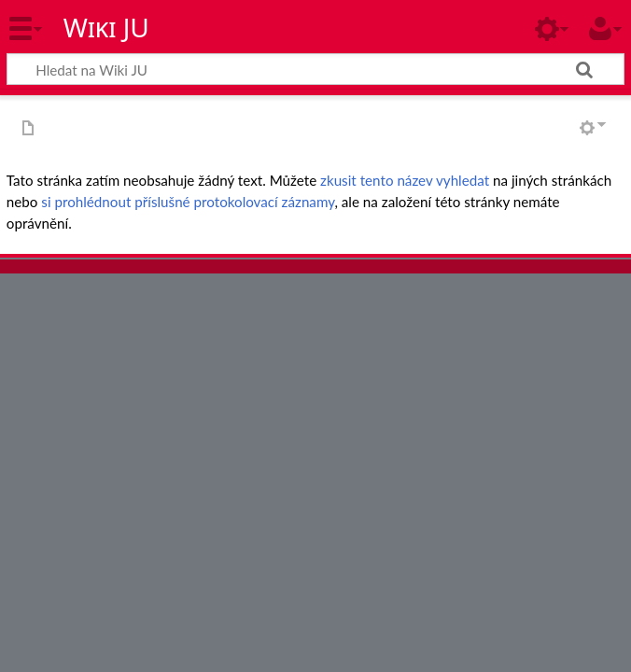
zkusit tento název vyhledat (405, 180)
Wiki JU (106, 27)
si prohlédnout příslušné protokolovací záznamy (188, 202)
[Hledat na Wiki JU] (315, 69)
